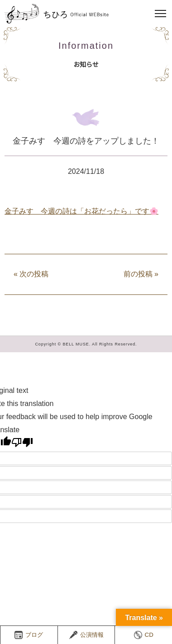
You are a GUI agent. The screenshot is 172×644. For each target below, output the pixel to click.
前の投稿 (141, 274)
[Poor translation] (22, 442)
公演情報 (86, 635)
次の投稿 (31, 274)
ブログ (29, 635)
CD (144, 635)
